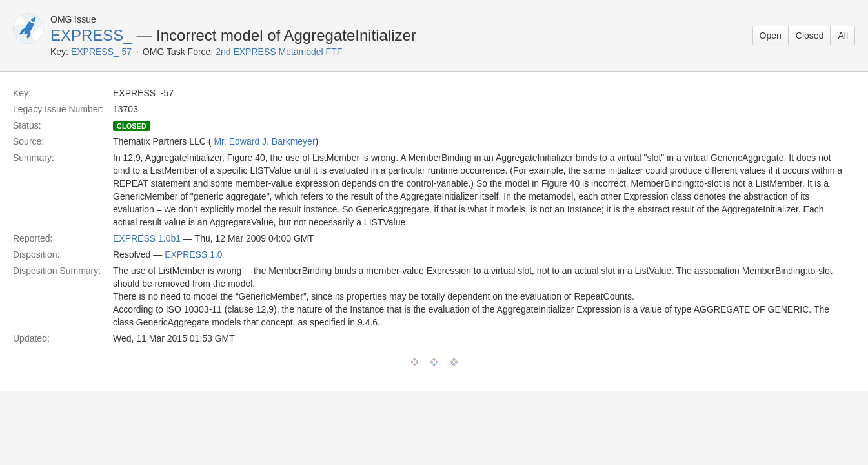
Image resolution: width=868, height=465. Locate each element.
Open (771, 36)
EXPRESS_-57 (101, 52)
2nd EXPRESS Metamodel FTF (279, 52)
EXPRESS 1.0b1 (147, 238)
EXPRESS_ (91, 35)
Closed (810, 36)
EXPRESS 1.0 (194, 254)
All (843, 36)
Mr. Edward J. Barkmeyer (264, 141)
